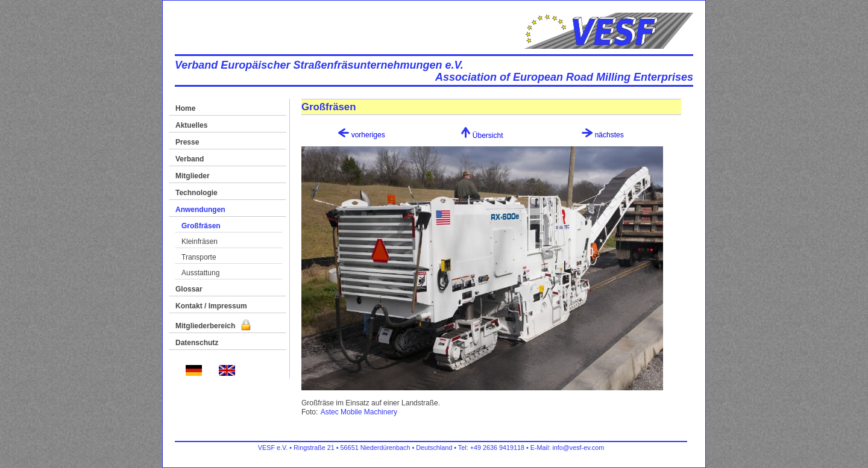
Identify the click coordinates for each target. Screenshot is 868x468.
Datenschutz (197, 343)
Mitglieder (193, 176)
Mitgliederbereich (213, 326)
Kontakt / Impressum (211, 306)
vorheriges (361, 135)
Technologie (197, 193)
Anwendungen (200, 210)
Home (185, 108)
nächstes (602, 135)
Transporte (199, 257)
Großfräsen (201, 226)
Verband (190, 159)
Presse (187, 142)
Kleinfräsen (200, 242)
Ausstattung (200, 273)
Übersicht (482, 136)
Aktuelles (191, 125)
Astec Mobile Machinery (359, 412)
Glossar (189, 289)
